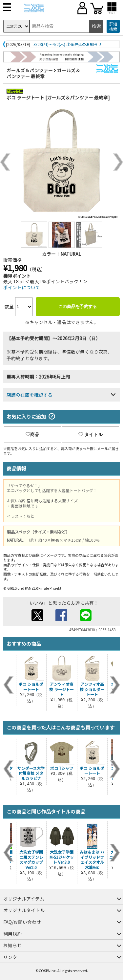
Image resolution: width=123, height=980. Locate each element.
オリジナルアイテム (24, 899)
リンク (10, 957)
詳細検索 (113, 26)
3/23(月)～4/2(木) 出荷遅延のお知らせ (68, 44)
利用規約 (12, 934)
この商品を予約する (78, 306)
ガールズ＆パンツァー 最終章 (43, 73)
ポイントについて (22, 287)
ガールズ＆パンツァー (30, 70)
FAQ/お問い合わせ (22, 922)
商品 (32, 434)
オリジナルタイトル (24, 910)
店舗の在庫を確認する (30, 395)
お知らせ (12, 945)
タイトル (91, 434)
